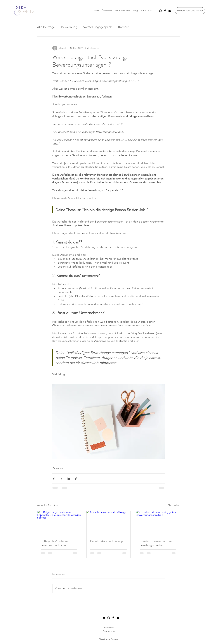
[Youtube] (104, 618)
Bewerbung (69, 27)
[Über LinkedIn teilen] (69, 479)
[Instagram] (160, 11)
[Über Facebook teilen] (54, 479)
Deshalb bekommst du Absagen (107, 541)
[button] (146, 10)
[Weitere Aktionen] (163, 48)
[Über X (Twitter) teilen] (61, 479)
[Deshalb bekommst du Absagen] (108, 523)
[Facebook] (165, 11)
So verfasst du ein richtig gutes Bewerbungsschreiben (156, 543)
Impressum (109, 627)
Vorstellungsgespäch (98, 27)
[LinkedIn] (170, 11)
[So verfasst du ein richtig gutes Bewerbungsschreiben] (158, 523)
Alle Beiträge (46, 27)
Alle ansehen (174, 505)
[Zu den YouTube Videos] (190, 11)
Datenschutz (109, 631)
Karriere (124, 27)
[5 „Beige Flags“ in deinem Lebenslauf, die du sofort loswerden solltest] (59, 523)
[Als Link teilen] (76, 479)
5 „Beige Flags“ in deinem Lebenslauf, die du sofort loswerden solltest (55, 543)
